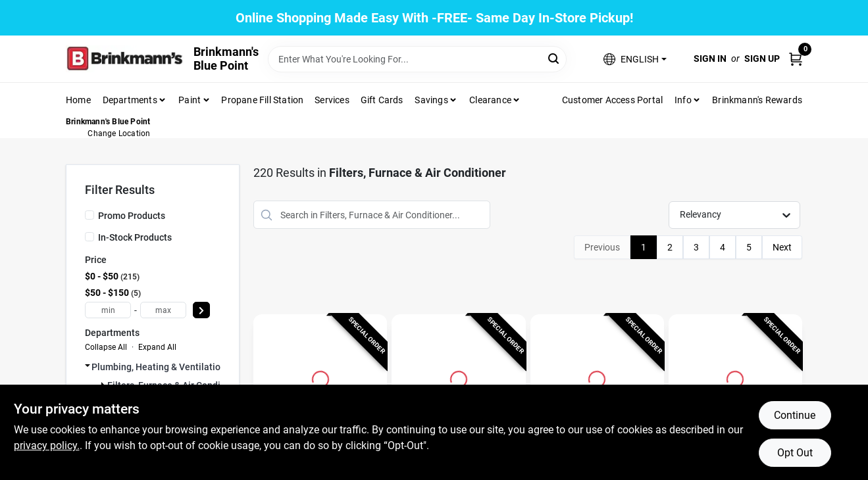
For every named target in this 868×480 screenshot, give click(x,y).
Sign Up (762, 59)
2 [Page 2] (670, 247)
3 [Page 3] (696, 247)
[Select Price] (201, 310)
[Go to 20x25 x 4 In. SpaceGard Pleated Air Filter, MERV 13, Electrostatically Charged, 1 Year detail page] (597, 377)
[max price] (163, 310)
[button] (635, 59)
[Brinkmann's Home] (125, 59)
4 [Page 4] (723, 247)
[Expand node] (88, 366)
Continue (795, 415)
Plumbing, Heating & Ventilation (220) (171, 367)
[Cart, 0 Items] (796, 59)
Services (332, 100)
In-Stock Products (135, 237)
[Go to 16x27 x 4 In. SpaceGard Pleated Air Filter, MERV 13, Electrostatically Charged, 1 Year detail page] (459, 377)
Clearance (490, 100)
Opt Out (795, 453)
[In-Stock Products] (89, 237)
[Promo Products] (89, 215)
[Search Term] (417, 59)
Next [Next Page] (782, 247)
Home (78, 100)
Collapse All (106, 347)
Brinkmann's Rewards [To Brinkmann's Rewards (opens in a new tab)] (757, 100)
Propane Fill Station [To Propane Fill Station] (262, 100)
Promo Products (132, 216)
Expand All (157, 347)
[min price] (108, 310)
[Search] (554, 58)
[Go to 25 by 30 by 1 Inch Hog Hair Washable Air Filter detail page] (320, 377)
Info (683, 100)
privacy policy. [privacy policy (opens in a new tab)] (47, 445)
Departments (130, 100)
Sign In (710, 59)
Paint (190, 100)
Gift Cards (382, 100)
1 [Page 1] (644, 247)
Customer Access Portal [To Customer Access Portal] (612, 100)
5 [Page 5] (749, 247)
